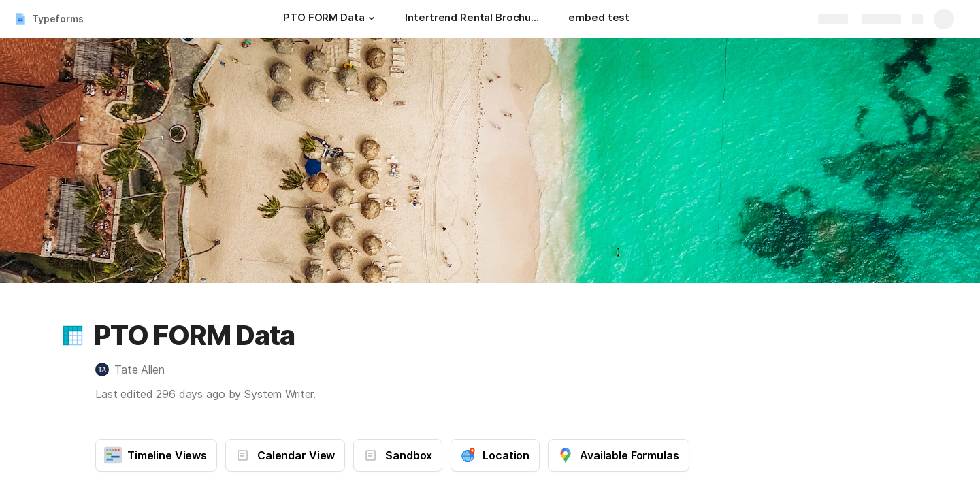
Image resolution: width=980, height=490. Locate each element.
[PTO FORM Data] (330, 19)
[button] (371, 18)
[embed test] (599, 19)
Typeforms (58, 19)
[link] (102, 370)
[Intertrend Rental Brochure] (473, 19)
